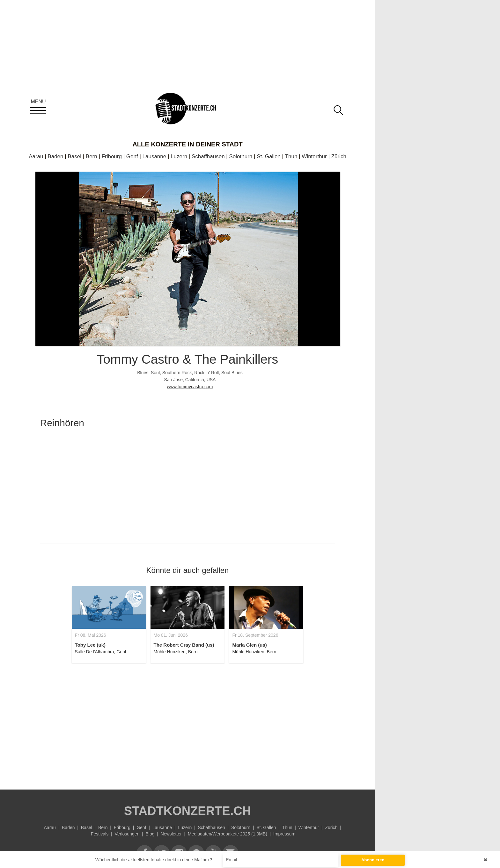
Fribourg (112, 156)
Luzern (179, 156)
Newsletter (171, 834)
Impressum (284, 834)
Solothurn (241, 156)
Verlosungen (127, 834)
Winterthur (314, 156)
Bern (92, 156)
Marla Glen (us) (249, 645)
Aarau (36, 156)
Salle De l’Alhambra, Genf (101, 652)
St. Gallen (269, 156)
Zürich (339, 156)
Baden (55, 156)
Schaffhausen (208, 156)
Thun (291, 156)
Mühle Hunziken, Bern (176, 652)
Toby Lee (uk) (90, 645)
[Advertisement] (188, 723)
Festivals (100, 834)
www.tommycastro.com (190, 387)
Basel (74, 156)
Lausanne (154, 156)
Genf (132, 156)
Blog (150, 834)
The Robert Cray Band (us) (184, 645)
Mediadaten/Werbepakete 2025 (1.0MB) (228, 834)
